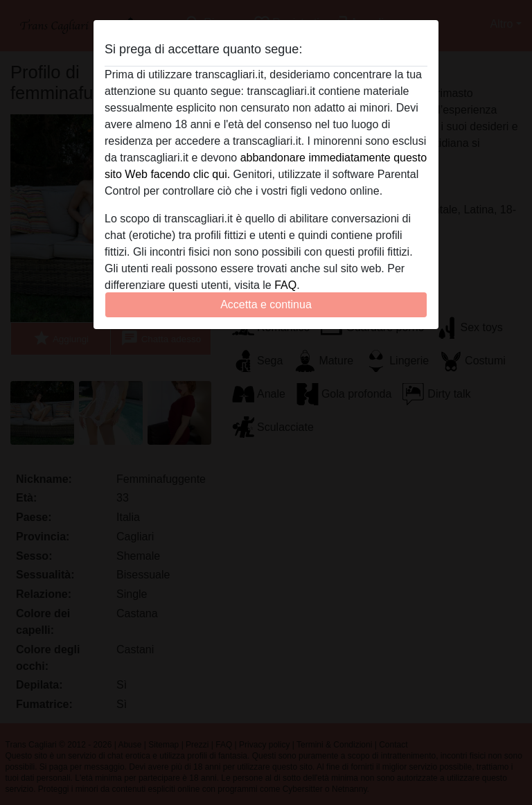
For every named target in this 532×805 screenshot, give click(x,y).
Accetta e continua (266, 304)
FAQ (285, 285)
